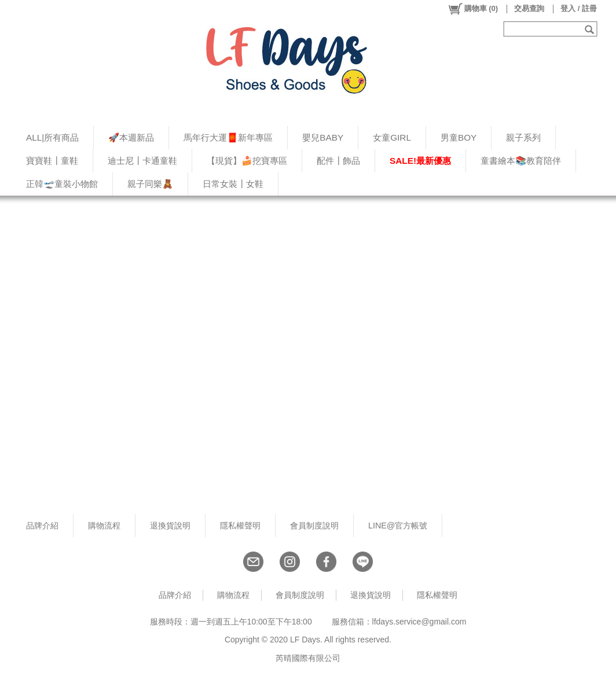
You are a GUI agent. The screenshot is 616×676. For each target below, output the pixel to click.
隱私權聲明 (240, 526)
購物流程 (104, 526)
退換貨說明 (170, 526)
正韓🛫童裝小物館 (62, 184)
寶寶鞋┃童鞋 (52, 161)
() (473, 9)
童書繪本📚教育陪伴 (521, 161)
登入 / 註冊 (579, 8)
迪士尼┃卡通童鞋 (142, 161)
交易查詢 (529, 8)
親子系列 (523, 137)
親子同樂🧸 (150, 184)
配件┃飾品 (338, 161)
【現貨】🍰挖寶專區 (247, 161)
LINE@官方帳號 (398, 526)
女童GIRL (392, 137)
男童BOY (459, 137)
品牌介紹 (42, 526)
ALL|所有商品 (52, 137)
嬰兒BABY (323, 137)
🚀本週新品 (131, 137)
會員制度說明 (314, 526)
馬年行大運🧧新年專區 (228, 137)
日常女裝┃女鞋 (233, 184)
